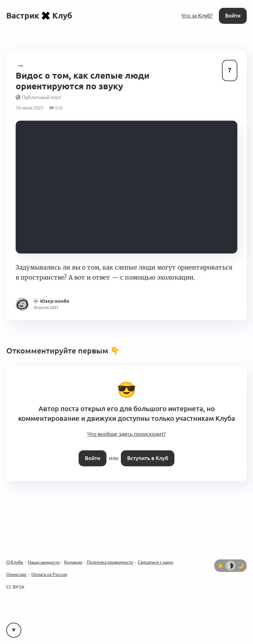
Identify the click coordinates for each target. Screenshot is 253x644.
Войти (233, 16)
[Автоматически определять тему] (230, 566)
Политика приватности (110, 562)
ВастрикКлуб (39, 16)
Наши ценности (44, 562)
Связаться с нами (155, 562)
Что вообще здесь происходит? (126, 434)
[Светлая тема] (220, 566)
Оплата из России (49, 574)
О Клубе (15, 562)
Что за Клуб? (197, 16)
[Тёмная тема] (240, 566)
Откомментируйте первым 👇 (63, 351)
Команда (73, 562)
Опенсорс (16, 574)
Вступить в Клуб (148, 458)
